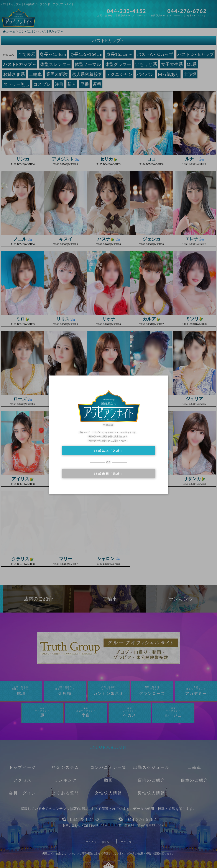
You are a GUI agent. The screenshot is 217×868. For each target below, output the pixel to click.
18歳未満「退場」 (108, 474)
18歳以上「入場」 (108, 451)
